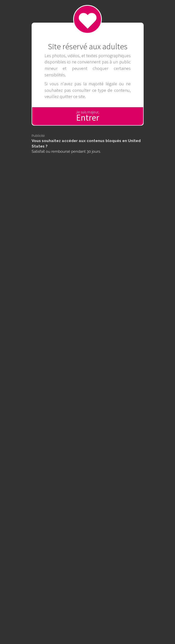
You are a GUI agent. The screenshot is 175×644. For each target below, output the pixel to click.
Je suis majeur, (88, 116)
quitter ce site (72, 96)
